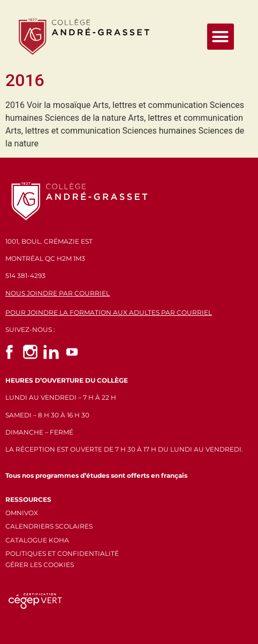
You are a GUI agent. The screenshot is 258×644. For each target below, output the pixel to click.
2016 (25, 80)
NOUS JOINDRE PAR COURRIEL (58, 293)
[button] (221, 37)
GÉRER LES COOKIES (40, 565)
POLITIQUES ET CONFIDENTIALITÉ (62, 553)
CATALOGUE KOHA (37, 540)
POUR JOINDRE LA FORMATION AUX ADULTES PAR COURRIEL (109, 312)
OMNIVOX (22, 513)
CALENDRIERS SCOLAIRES (49, 526)
